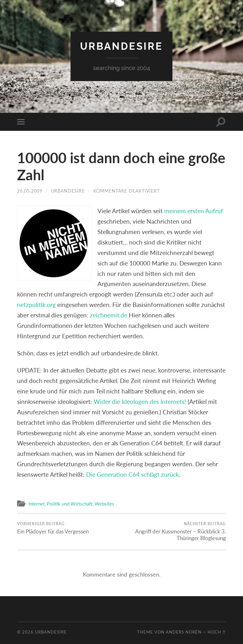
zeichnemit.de (109, 315)
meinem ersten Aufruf (194, 211)
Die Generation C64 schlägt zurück (133, 474)
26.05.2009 (30, 191)
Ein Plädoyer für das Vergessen (53, 528)
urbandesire (121, 46)
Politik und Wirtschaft (70, 504)
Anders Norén (184, 632)
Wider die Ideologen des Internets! (140, 402)
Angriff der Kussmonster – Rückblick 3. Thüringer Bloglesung (175, 531)
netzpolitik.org (36, 305)
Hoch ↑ (217, 632)
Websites (104, 504)
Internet (37, 504)
